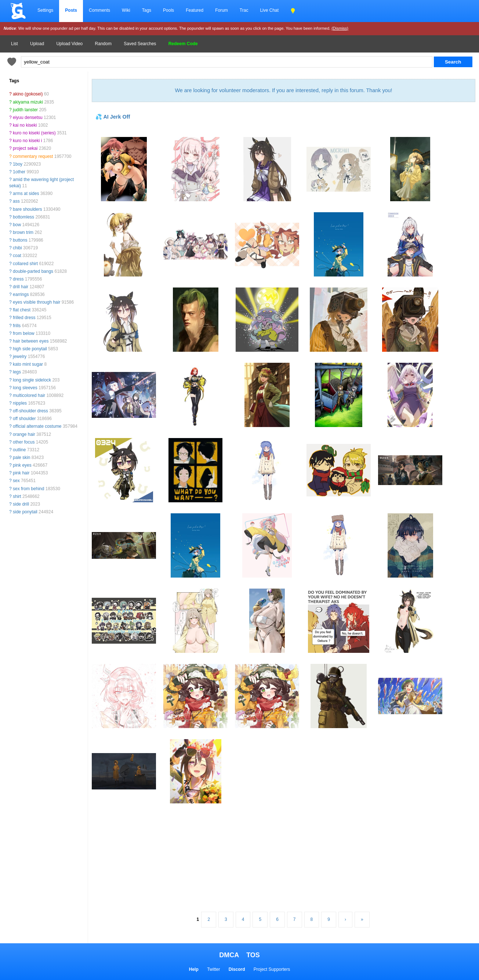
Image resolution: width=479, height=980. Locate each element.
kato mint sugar (28, 364)
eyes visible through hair (37, 302)
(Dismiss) (340, 28)
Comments (99, 10)
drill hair (21, 287)
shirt (17, 496)
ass (16, 201)
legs (17, 372)
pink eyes (22, 465)
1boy (18, 164)
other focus (24, 442)
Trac (244, 10)
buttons (20, 240)
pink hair (21, 473)
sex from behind (28, 489)
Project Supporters (272, 969)
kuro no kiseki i (27, 141)
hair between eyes (31, 341)
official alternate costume (37, 426)
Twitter (213, 969)
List (14, 44)
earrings (21, 294)
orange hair (24, 434)
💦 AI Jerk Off (113, 117)
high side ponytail (30, 349)
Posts (71, 10)
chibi (17, 248)
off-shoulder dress (30, 411)
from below (24, 333)
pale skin (21, 458)
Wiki (126, 10)
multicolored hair (29, 395)
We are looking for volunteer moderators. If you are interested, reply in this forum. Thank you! (283, 90)
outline (19, 450)
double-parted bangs (33, 271)
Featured (195, 10)
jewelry (20, 357)
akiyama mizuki (28, 102)
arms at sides (26, 194)
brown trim (23, 232)
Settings (45, 10)
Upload (37, 44)
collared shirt (25, 264)
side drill (21, 504)
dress (18, 279)
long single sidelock (32, 380)
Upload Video (69, 44)
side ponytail (25, 512)
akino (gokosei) (28, 94)
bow (17, 225)
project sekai (25, 148)
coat (17, 256)
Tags (147, 10)
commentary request (33, 156)
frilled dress (24, 318)
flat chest (22, 310)
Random (103, 44)
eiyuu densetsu (28, 117)
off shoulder (24, 419)
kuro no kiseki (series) (34, 133)
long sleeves (25, 388)
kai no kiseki (25, 125)
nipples (20, 403)
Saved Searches (140, 44)
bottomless (23, 217)
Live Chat (269, 10)
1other (19, 172)
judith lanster (25, 110)
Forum (222, 10)
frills (17, 326)
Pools (168, 10)
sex (16, 481)
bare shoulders (27, 209)
